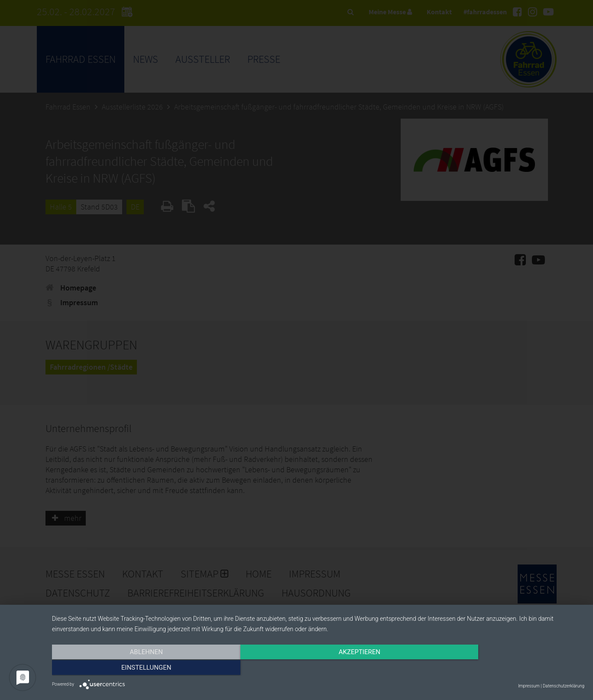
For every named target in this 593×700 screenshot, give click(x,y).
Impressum (529, 686)
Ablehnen (132, 668)
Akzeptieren (318, 668)
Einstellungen (504, 668)
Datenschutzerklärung (564, 686)
